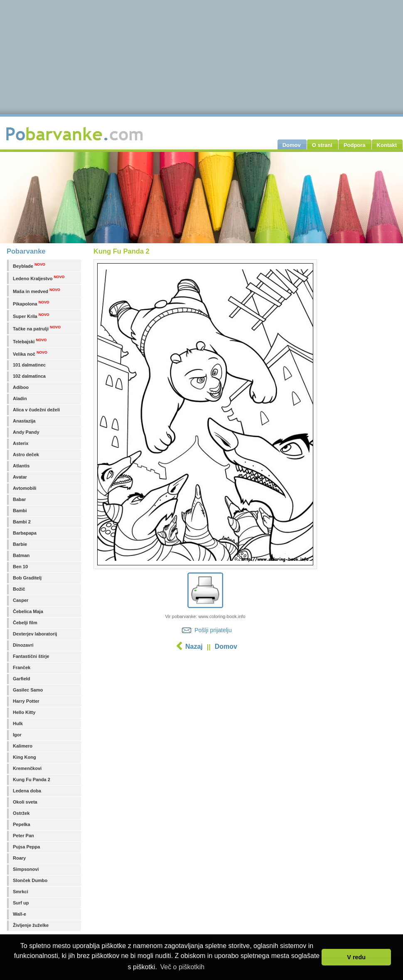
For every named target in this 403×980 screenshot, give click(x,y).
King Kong (25, 757)
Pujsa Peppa (26, 847)
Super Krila (31, 316)
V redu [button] (356, 957)
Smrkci (21, 892)
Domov (226, 646)
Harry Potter (26, 701)
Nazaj (194, 646)
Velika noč (30, 353)
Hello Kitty (24, 712)
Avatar (20, 477)
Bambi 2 (22, 522)
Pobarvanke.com (76, 134)
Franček (22, 667)
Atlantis (21, 466)
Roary (19, 858)
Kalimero (23, 746)
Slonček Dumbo (30, 880)
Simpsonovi (26, 869)
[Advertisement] (205, 720)
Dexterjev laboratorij (35, 634)
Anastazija (24, 421)
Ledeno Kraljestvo (39, 278)
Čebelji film (25, 623)
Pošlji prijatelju (213, 630)
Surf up (21, 903)
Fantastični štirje (31, 656)
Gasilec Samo (28, 690)
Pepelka (22, 824)
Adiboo (21, 387)
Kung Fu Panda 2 (32, 780)
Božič (19, 589)
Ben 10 (20, 567)
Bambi (20, 511)
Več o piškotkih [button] (182, 967)
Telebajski (30, 341)
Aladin (20, 398)
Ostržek (21, 813)
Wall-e (20, 914)
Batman (21, 555)
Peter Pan (23, 836)
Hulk (18, 723)
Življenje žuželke (31, 925)
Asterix (21, 443)
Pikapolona (31, 303)
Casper (21, 600)
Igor (17, 735)
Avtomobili (25, 488)
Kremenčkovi (27, 768)
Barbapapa (25, 533)
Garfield (22, 679)
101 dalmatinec (29, 365)
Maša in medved (37, 291)
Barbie (20, 544)
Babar (19, 499)
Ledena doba (27, 791)
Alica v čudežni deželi (36, 410)
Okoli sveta (25, 802)
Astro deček (26, 455)
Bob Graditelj (27, 578)
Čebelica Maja (28, 611)
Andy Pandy (26, 432)
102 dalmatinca (29, 376)
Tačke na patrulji (37, 328)
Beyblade (29, 265)
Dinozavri (23, 645)
